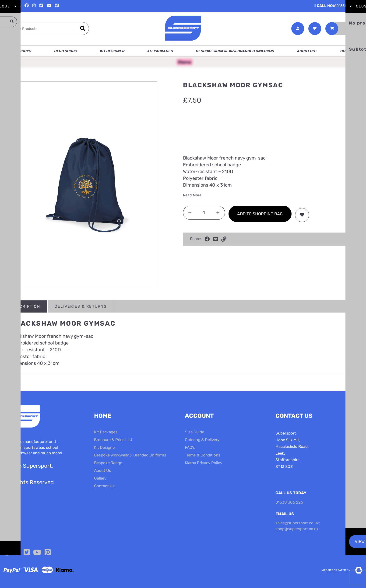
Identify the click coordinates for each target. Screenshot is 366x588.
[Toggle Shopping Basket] (344, 29)
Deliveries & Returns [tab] (81, 306)
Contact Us (351, 51)
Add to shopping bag (260, 214)
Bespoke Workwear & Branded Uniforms (235, 51)
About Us (306, 51)
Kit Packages (160, 51)
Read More (192, 195)
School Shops (17, 51)
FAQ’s (190, 447)
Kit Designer (112, 51)
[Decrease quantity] (190, 213)
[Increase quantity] (218, 213)
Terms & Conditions (203, 455)
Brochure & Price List (113, 440)
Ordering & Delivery (202, 440)
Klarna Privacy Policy (204, 463)
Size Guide (194, 432)
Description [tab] (25, 306)
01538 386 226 (338, 6)
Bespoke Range (108, 463)
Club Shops (65, 51)
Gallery (100, 478)
